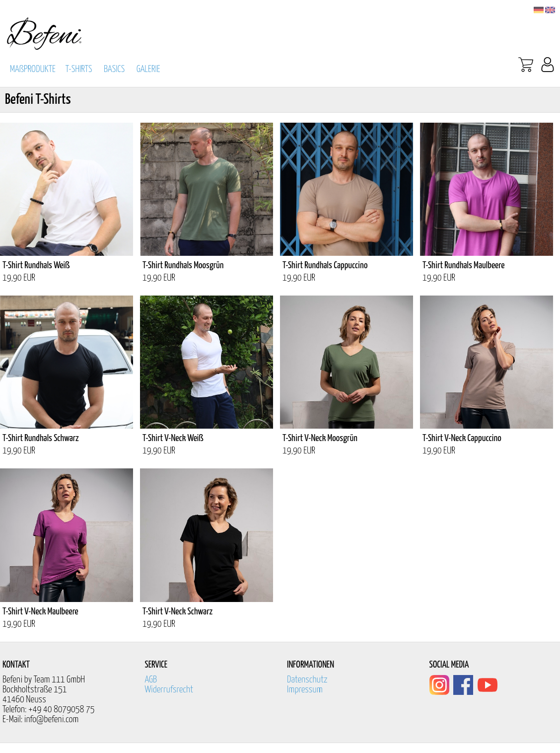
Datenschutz (307, 680)
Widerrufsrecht (169, 690)
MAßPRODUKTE (33, 69)
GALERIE (148, 69)
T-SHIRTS (79, 69)
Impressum (305, 690)
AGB (151, 680)
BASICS (114, 69)
